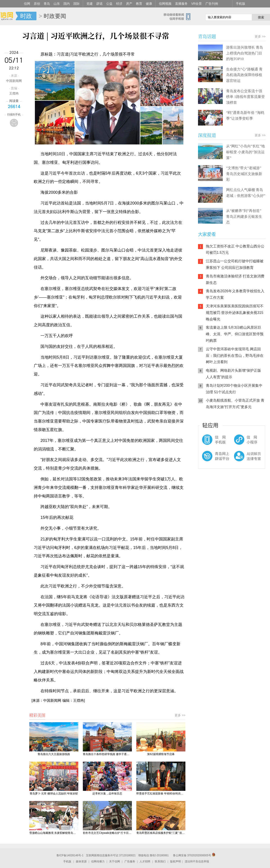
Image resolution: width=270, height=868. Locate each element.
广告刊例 (212, 4)
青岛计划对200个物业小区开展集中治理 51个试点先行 (234, 389)
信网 (27, 4)
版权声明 (175, 861)
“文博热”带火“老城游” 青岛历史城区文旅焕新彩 (244, 174)
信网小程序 (238, 442)
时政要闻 (55, 16)
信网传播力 (98, 861)
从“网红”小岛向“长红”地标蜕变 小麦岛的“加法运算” (245, 152)
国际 (76, 4)
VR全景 (197, 4)
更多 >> (180, 715)
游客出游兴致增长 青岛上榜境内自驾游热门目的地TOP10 (245, 53)
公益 (109, 4)
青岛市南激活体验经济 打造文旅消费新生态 (235, 279)
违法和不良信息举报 (197, 861)
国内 (67, 4)
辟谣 (99, 4)
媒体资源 (81, 861)
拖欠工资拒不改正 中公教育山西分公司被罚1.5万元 (235, 250)
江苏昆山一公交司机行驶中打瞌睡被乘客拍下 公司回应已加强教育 (235, 264)
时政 (26, 16)
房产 (129, 4)
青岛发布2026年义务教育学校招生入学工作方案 (235, 294)
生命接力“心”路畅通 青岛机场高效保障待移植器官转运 (244, 75)
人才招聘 (145, 861)
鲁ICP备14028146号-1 (70, 855)
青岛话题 (207, 36)
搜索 (261, 17)
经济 (119, 4)
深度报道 (207, 135)
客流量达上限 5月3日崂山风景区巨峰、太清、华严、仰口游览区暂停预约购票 (235, 334)
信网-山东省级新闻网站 (8, 16)
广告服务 (130, 861)
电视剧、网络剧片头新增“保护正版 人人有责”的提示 (233, 374)
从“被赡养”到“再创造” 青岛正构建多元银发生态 (244, 216)
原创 (37, 4)
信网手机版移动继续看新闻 (179, 16)
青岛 (47, 4)
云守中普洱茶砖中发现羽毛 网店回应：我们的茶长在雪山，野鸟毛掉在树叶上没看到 (235, 356)
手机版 (241, 4)
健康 (149, 4)
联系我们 (160, 861)
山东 (57, 4)
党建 (90, 4)
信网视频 (165, 4)
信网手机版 (211, 442)
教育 (139, 4)
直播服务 (181, 4)
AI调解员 (238, 460)
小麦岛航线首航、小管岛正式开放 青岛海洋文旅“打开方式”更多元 (235, 404)
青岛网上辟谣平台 (211, 460)
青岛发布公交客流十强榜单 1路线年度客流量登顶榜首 (245, 97)
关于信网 (115, 861)
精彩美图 (37, 715)
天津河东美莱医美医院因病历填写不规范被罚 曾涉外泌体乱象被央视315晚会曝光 (235, 313)
